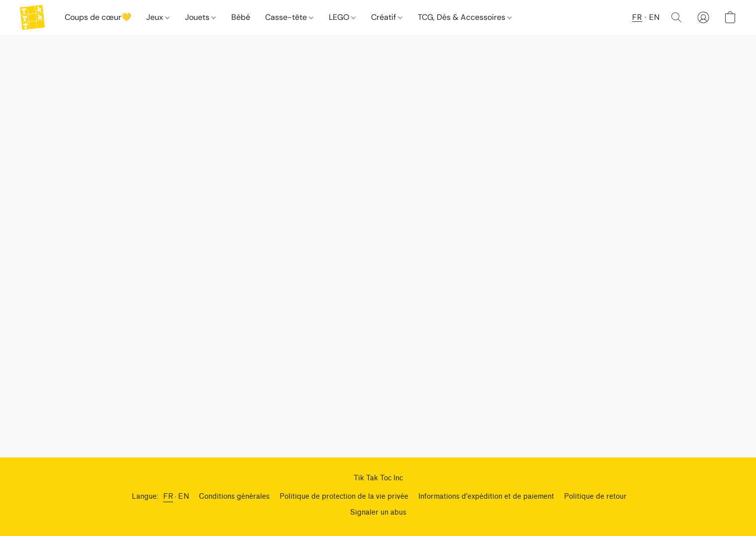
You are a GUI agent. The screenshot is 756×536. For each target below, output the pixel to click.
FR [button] (637, 17)
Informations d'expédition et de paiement (486, 496)
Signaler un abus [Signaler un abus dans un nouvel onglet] (378, 512)
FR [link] (168, 496)
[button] (32, 17)
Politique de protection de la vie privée (344, 496)
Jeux (158, 17)
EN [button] (654, 17)
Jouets (200, 17)
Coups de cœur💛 (98, 17)
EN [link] (184, 496)
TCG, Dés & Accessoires (465, 17)
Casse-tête (289, 17)
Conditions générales (234, 496)
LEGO (342, 17)
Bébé (241, 17)
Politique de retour (595, 496)
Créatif (387, 17)
